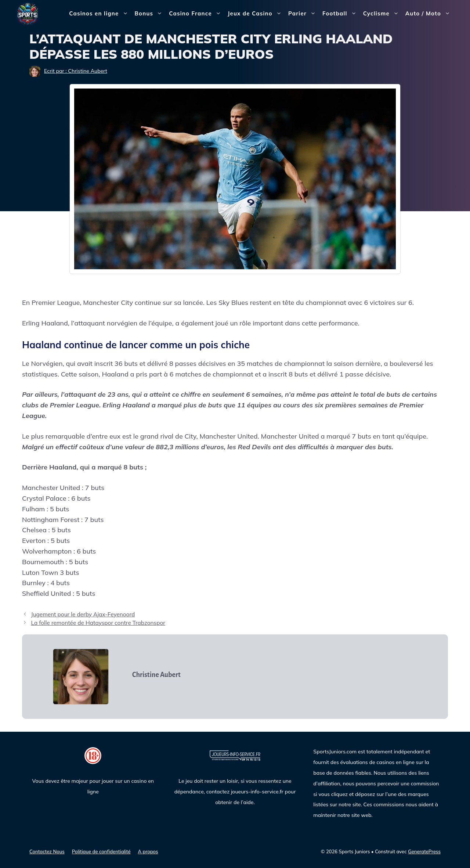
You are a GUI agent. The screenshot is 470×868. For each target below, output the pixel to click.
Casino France (197, 14)
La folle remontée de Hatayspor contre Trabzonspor (98, 623)
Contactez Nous (47, 851)
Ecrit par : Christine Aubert (76, 71)
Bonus (150, 14)
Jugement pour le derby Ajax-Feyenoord (83, 614)
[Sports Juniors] (28, 13)
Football (341, 14)
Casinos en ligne (100, 14)
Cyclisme (383, 14)
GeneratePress (424, 851)
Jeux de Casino (256, 14)
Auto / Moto (429, 14)
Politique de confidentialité (101, 851)
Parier (304, 14)
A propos (148, 851)
